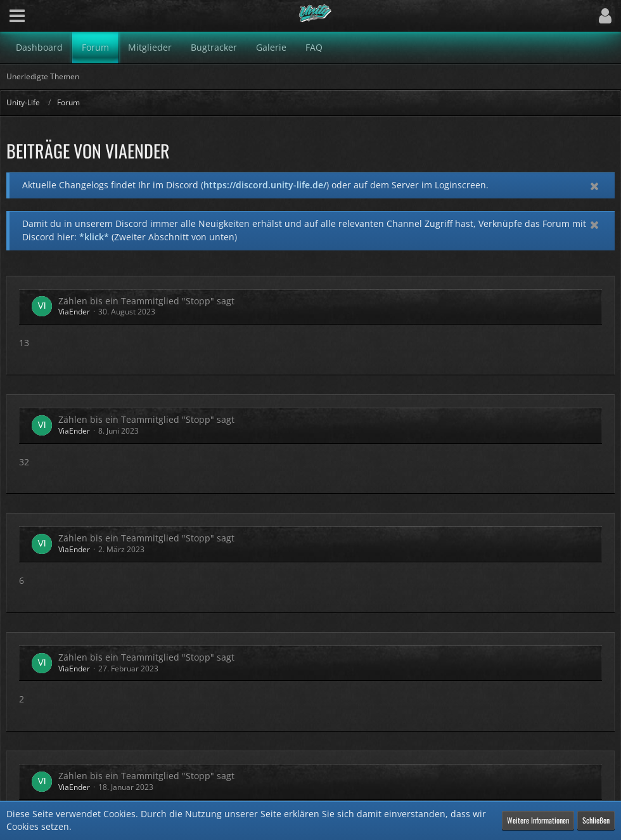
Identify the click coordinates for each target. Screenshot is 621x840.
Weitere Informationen (538, 820)
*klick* (94, 237)
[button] (17, 16)
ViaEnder (74, 312)
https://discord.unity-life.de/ (265, 185)
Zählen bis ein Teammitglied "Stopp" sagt (146, 301)
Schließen (596, 820)
